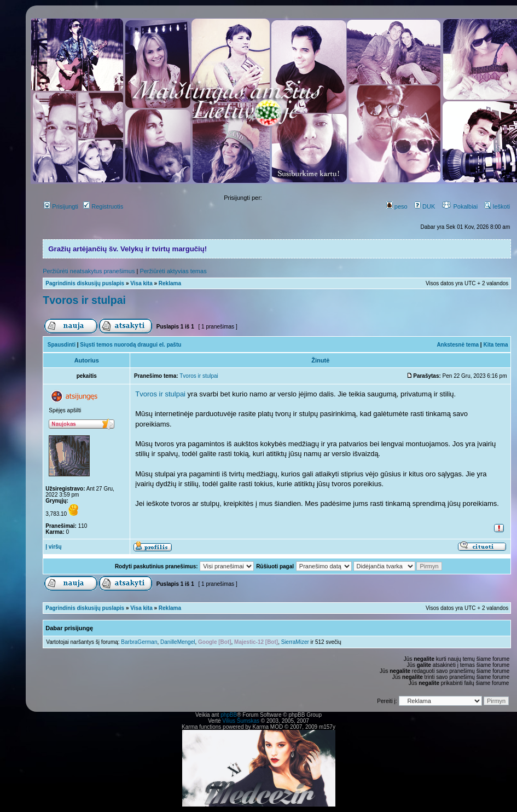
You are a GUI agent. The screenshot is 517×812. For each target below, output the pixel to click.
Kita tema (495, 345)
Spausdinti (62, 345)
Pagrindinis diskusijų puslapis (85, 283)
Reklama (170, 283)
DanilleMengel (178, 642)
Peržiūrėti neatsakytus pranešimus (89, 271)
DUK (425, 206)
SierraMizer (295, 642)
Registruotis (103, 206)
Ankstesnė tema (458, 345)
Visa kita (141, 283)
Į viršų (53, 547)
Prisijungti (61, 206)
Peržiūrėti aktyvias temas (173, 271)
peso (397, 206)
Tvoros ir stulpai (84, 300)
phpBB (229, 715)
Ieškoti (497, 206)
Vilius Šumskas (241, 721)
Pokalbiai (460, 206)
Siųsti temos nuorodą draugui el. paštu (130, 345)
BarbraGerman (139, 642)
